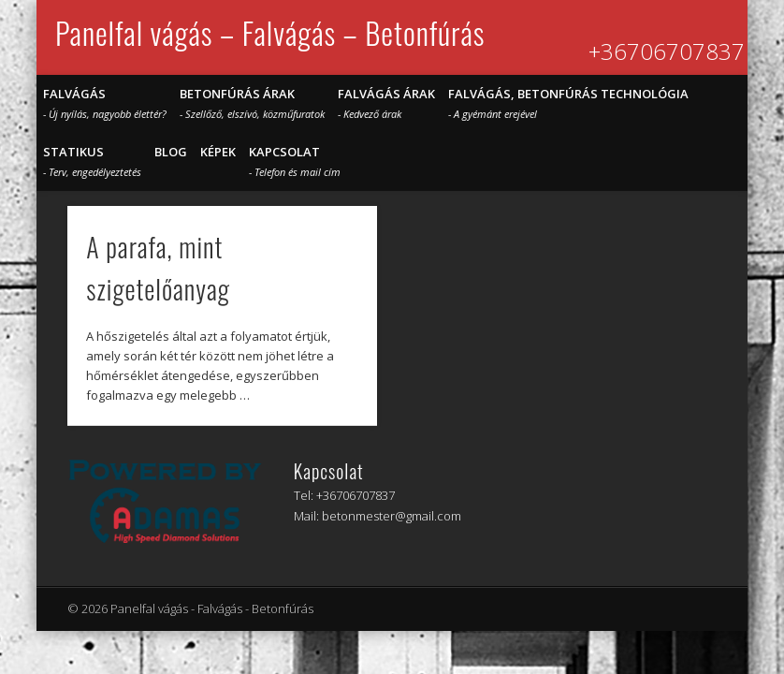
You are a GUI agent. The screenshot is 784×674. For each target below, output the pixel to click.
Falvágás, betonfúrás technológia (568, 103)
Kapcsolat (295, 161)
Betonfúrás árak (252, 103)
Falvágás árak (386, 103)
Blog (171, 152)
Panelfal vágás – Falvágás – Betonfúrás (270, 32)
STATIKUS (92, 161)
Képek (218, 152)
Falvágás (105, 103)
